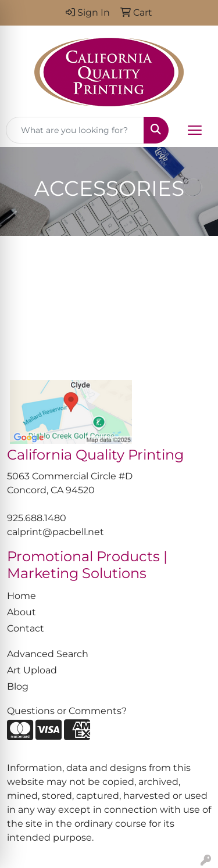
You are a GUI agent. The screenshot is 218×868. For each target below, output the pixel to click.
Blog (18, 686)
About (22, 612)
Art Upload (32, 670)
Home (22, 596)
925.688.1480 (37, 518)
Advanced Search (48, 654)
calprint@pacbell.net (56, 532)
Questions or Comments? (67, 711)
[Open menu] (195, 130)
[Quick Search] (75, 130)
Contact (26, 628)
